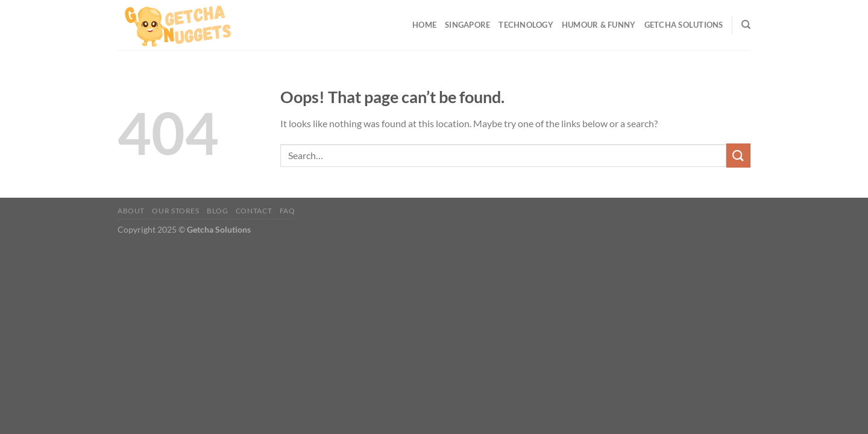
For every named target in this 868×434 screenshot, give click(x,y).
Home (424, 25)
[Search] (746, 25)
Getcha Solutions (684, 25)
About (131, 211)
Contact (254, 211)
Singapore (467, 25)
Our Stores (175, 211)
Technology (526, 25)
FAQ (288, 211)
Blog (217, 211)
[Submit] (738, 155)
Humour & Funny (599, 25)
